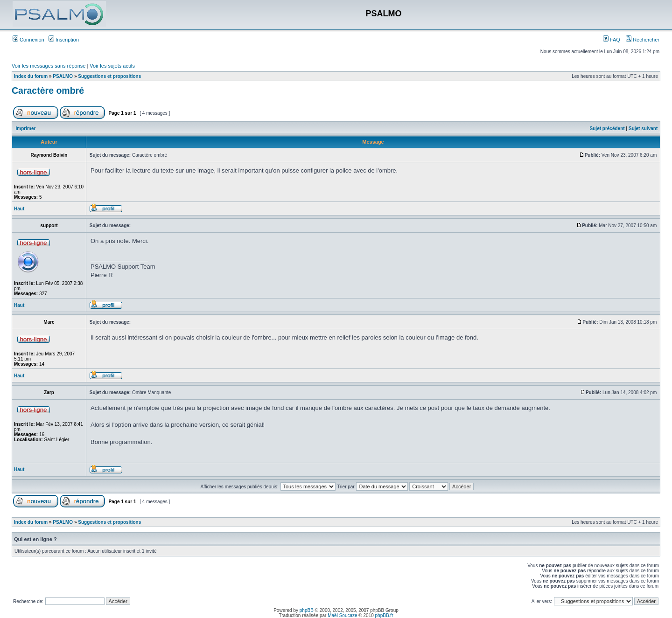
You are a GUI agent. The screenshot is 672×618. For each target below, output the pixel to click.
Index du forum (31, 76)
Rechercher (643, 40)
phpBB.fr (384, 615)
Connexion (28, 40)
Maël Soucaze (342, 615)
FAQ (612, 40)
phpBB (307, 610)
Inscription (64, 40)
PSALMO (63, 76)
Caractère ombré (48, 90)
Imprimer (26, 128)
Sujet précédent (607, 128)
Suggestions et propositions (109, 76)
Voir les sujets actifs (112, 66)
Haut (19, 209)
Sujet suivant (643, 128)
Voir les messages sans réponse (49, 66)
